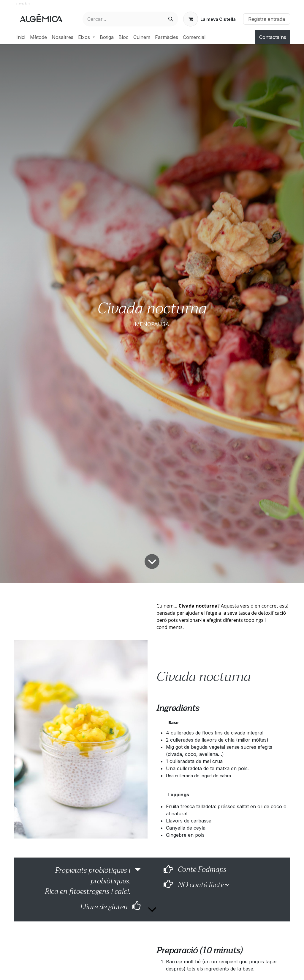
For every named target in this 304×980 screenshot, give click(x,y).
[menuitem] (21, 37)
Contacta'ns (273, 37)
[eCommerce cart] (209, 19)
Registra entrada (267, 19)
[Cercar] (171, 19)
